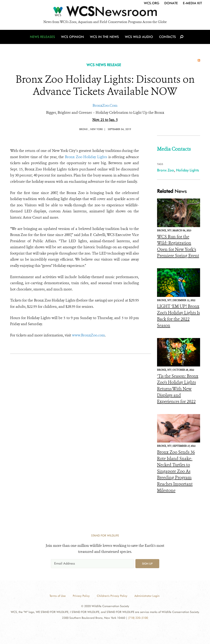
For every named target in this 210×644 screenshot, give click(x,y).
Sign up (147, 564)
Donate (171, 3)
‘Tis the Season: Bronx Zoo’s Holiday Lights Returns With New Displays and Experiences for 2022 (178, 389)
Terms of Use (58, 596)
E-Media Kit (192, 3)
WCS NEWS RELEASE (104, 65)
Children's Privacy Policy (112, 596)
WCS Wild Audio (139, 37)
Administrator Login (147, 596)
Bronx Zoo (166, 170)
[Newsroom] (105, 13)
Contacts (167, 37)
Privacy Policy (81, 596)
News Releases (42, 37)
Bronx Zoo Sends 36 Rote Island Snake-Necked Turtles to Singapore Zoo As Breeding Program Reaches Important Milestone (176, 471)
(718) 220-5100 (138, 618)
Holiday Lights (188, 170)
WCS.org (152, 3)
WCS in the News (104, 37)
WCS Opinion (72, 37)
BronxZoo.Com (105, 105)
